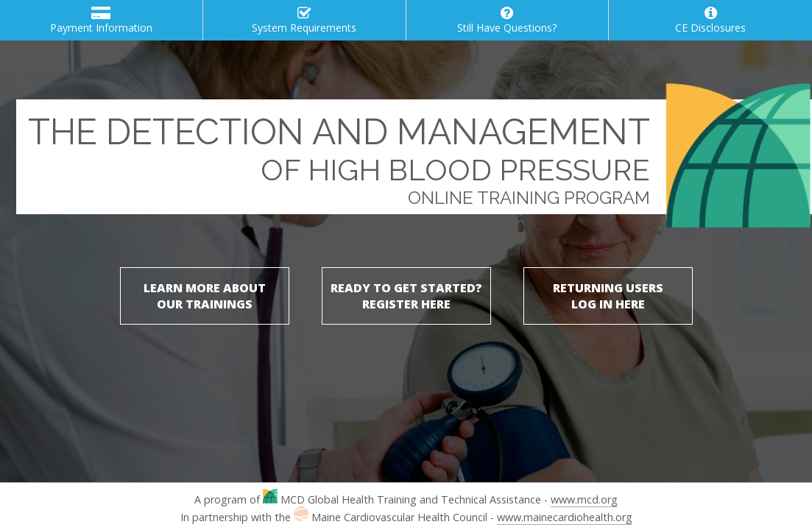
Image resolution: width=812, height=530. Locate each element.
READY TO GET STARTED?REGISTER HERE (406, 296)
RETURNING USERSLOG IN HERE (608, 296)
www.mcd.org (584, 499)
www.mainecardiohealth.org (565, 517)
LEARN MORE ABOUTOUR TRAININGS (205, 296)
